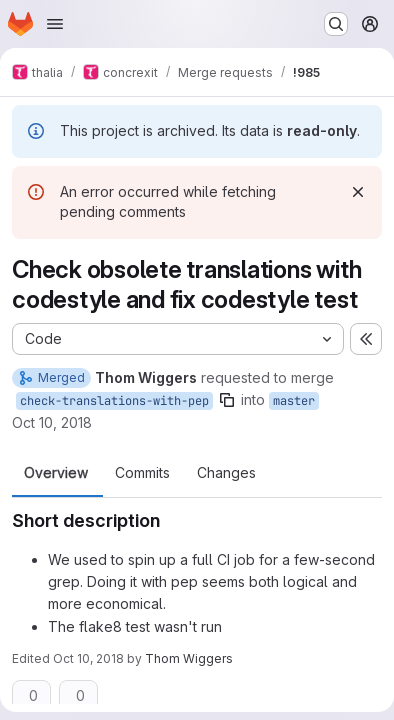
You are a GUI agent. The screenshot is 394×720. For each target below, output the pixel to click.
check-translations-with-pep (114, 401)
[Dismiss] (358, 192)
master (294, 401)
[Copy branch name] (227, 400)
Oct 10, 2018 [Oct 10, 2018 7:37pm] (52, 422)
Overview (56, 473)
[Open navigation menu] (55, 24)
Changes (226, 473)
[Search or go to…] (336, 24)
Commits (142, 473)
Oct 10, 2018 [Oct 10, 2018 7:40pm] (88, 658)
